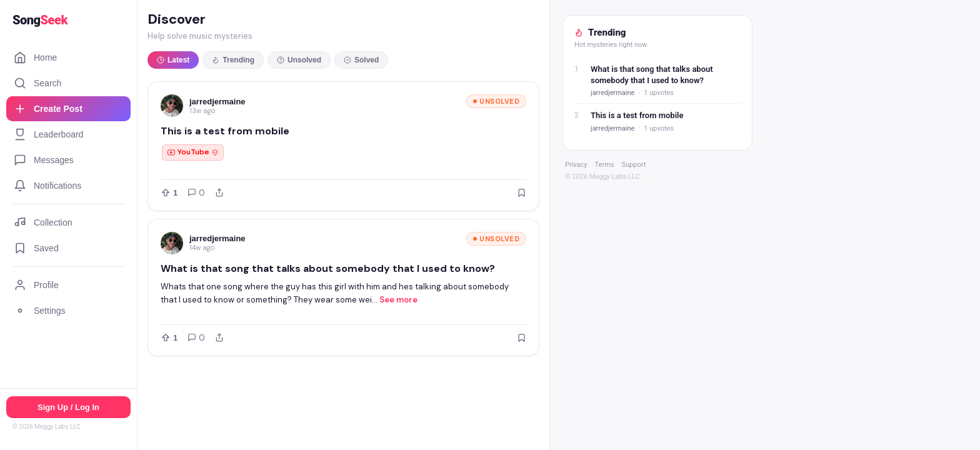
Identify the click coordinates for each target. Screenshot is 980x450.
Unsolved (299, 60)
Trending (233, 60)
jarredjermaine (217, 102)
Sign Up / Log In (68, 407)
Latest (173, 60)
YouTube (193, 152)
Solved (361, 60)
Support (633, 165)
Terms (605, 165)
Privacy (576, 165)
